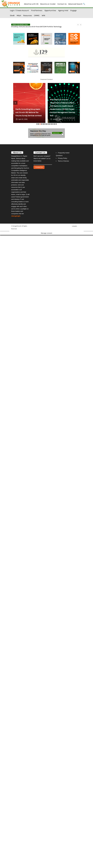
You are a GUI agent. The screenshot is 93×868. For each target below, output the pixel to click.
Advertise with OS (31, 4)
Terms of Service (63, 161)
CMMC (37, 15)
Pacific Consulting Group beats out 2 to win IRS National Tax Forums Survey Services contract (29, 112)
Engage (73, 10)
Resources (28, 15)
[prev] (78, 25)
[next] (81, 25)
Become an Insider (48, 4)
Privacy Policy (63, 158)
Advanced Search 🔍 (77, 4)
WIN (43, 15)
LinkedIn (74, 226)
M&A (19, 15)
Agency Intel (63, 10)
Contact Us (62, 4)
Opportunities (50, 10)
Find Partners (37, 10)
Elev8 (12, 15)
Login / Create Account (19, 10)
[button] (37, 124)
